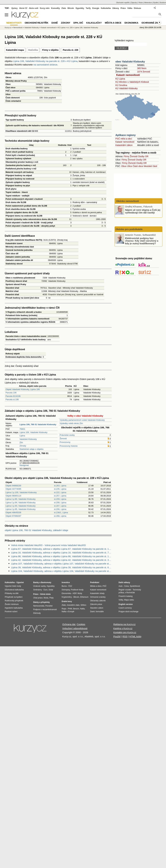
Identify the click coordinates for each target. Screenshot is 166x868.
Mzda (46, 598)
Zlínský (23, 446)
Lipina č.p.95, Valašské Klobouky (21, 509)
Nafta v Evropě (68, 612)
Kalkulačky (94, 23)
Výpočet (20, 582)
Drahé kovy (67, 601)
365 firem (142, 68)
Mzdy (80, 593)
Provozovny (65, 442)
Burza (64, 586)
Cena (126, 586)
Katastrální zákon (124, 145)
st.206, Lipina (60, 509)
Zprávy (14, 8)
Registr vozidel (125, 590)
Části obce (138, 166)
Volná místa (45, 594)
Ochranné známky (153, 23)
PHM (70, 609)
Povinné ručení (11, 612)
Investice (66, 582)
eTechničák (130, 593)
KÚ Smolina (121, 85)
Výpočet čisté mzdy (13, 586)
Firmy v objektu (50, 50)
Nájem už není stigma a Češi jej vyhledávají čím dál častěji (143, 211)
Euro (45, 590)
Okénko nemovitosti (127, 201)
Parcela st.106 (12, 399)
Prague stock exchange (128, 612)
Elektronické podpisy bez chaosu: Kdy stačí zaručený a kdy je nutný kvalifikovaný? (142, 241)
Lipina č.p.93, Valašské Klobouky (21, 506)
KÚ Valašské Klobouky (127, 88)
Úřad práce (38, 598)
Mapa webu (129, 600)
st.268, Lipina (60, 516)
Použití (117, 636)
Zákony (116, 8)
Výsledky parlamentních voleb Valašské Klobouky (82, 420)
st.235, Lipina (60, 489)
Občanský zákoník (98, 601)
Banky (36, 582)
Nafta (82, 609)
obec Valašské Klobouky (130, 62)
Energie (96, 8)
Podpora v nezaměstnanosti (45, 609)
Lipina (22, 436)
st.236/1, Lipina (61, 512)
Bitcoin (71, 8)
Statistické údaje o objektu (32, 449)
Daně (55, 23)
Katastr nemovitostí (128, 75)
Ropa (64, 609)
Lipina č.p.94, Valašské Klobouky (21, 503)
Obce (124, 166)
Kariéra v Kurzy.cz (123, 628)
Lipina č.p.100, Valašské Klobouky (21, 492)
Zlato (64, 8)
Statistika (33, 50)
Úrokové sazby (39, 586)
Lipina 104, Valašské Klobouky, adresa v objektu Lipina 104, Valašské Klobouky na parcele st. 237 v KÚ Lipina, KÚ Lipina (61, 571)
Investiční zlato (73, 605)
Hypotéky (80, 8)
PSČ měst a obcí (124, 139)
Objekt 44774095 (13, 489)
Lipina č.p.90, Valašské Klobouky (21, 499)
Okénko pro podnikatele (129, 229)
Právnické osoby (67, 435)
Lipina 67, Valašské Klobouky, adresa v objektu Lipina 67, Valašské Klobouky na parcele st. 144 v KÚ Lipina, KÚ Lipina (61, 549)
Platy (51, 598)
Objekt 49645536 (13, 512)
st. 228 (70, 28)
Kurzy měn (45, 8)
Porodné (49, 606)
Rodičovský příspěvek (14, 601)
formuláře (100, 612)
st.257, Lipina (60, 496)
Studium (163, 3)
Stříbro (83, 605)
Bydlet (156, 3)
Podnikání (95, 582)
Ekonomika (131, 23)
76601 (22, 429)
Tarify (88, 8)
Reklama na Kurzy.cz (124, 624)
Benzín (76, 609)
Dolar (51, 590)
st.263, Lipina (60, 486)
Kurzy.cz (8, 28)
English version (126, 604)
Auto (121, 586)
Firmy (126, 156)
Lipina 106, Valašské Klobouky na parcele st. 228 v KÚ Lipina (45, 61)
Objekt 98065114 (13, 496)
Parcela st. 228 (70, 50)
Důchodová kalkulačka (14, 590)
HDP (75, 593)
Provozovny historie (69, 446)
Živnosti (63, 439)
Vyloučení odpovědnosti (75, 628)
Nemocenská (39, 606)
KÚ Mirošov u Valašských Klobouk (132, 82)
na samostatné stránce (45, 65)
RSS (125, 636)
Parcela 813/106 (13, 396)
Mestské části (150, 166)
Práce (123, 8)
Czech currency (125, 608)
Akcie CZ (23, 8)
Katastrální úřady (97, 593)
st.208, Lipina (60, 503)
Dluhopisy (66, 590)
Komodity (55, 8)
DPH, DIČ (78, 23)
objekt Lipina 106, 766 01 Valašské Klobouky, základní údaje (36, 530)
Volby (121, 600)
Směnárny (38, 590)
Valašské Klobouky (28, 439)
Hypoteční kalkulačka (14, 608)
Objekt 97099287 (13, 516)
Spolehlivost (135, 586)
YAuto (141, 3)
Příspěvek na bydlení (14, 597)
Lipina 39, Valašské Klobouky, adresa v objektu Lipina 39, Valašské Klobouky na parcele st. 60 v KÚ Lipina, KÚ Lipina (61, 567)
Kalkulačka (106, 8)
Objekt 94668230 (13, 486)
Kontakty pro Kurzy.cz (125, 632)
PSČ (105, 586)
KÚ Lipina (120, 79)
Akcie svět (34, 8)
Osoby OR (143, 156)
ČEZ (70, 586)
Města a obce (113, 23)
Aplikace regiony (126, 135)
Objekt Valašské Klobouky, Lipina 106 (23, 389)
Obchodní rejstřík (123, 3)
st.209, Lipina (60, 499)
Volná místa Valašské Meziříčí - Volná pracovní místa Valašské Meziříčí (48, 545)
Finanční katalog (126, 596)
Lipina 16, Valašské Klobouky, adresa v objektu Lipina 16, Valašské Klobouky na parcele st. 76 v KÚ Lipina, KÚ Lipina (61, 553)
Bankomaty (46, 582)
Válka (130, 8)
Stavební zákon (97, 608)
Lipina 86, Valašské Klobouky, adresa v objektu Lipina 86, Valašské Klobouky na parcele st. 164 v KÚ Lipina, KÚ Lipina (61, 556)
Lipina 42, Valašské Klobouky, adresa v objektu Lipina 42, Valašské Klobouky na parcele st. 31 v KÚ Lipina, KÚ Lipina (61, 560)
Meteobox (148, 3)
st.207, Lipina (60, 506)
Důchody (37, 613)
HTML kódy (135, 636)
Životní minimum (12, 604)
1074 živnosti (144, 72)
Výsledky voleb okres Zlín (71, 423)
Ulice (130, 166)
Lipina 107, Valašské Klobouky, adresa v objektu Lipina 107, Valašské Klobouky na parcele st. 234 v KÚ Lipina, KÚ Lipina (61, 564)
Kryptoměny (67, 597)
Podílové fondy (77, 590)
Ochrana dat (69, 624)
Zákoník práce (96, 604)
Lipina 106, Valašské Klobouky (34, 432)
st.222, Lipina (60, 492)
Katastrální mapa (15, 50)
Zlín (21, 442)
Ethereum (84, 597)
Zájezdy (134, 3)
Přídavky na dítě (12, 593)
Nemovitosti (18, 28)
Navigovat (24, 465)
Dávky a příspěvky (41, 602)
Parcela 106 (11, 393)
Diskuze (137, 8)
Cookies (81, 624)
